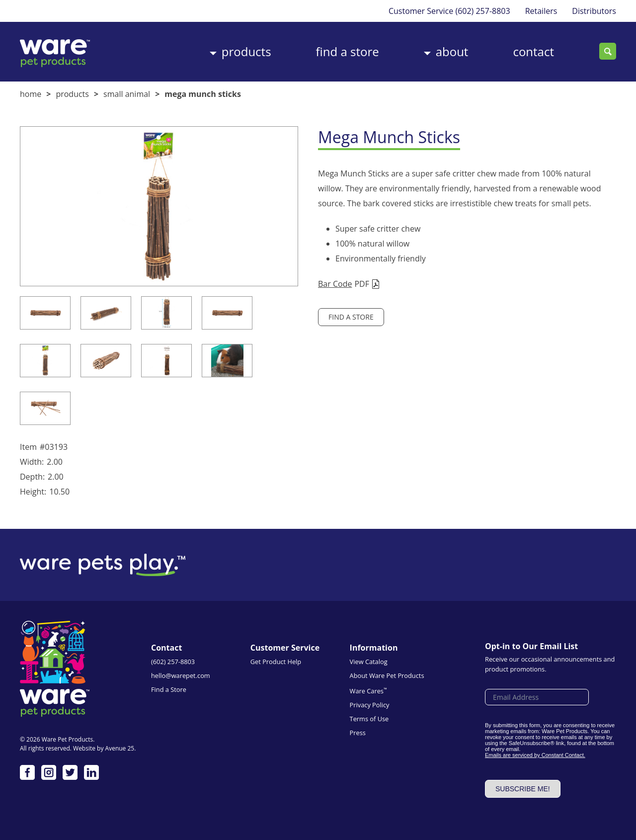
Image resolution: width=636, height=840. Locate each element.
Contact (533, 51)
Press (358, 733)
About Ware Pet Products (387, 675)
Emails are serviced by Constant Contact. (535, 755)
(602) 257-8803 (482, 11)
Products (246, 51)
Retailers (541, 11)
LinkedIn (91, 772)
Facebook (27, 772)
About (452, 51)
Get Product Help (276, 662)
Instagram (49, 772)
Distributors (594, 11)
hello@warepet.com (181, 675)
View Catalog (369, 662)
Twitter (70, 772)
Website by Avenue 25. (104, 748)
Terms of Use (369, 719)
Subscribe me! (523, 789)
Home (31, 94)
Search (608, 51)
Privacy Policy (370, 705)
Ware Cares (368, 691)
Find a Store (348, 51)
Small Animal (127, 94)
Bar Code (335, 284)
